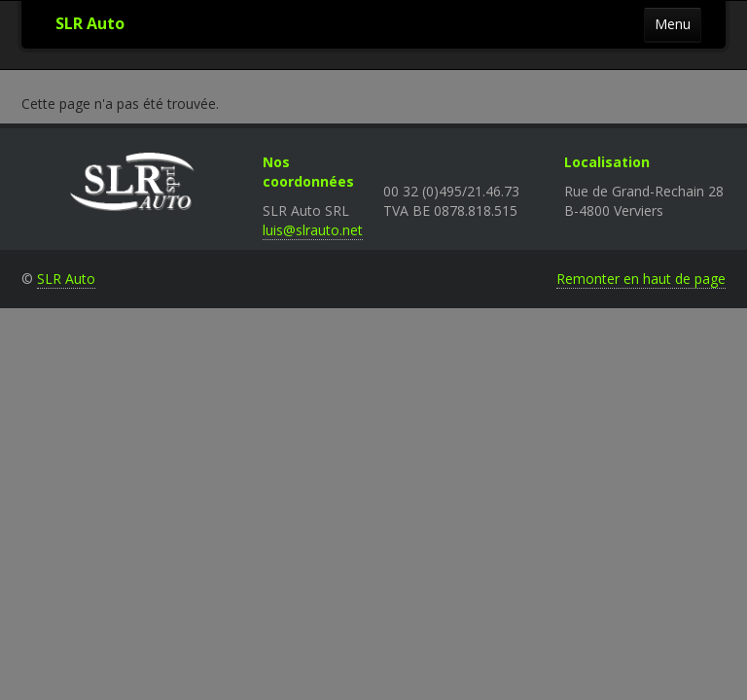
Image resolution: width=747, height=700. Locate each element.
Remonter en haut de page (641, 279)
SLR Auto (90, 23)
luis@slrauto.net (313, 230)
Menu (673, 24)
